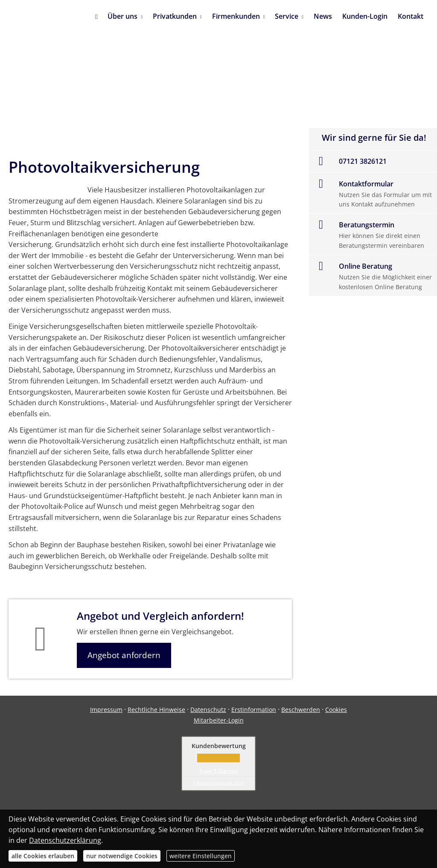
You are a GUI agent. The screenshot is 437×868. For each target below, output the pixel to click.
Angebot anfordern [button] (124, 655)
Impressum (106, 710)
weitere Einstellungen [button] (201, 856)
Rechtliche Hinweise (156, 710)
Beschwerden (301, 710)
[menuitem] (96, 17)
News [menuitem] (323, 16)
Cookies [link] (336, 710)
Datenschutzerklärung (65, 840)
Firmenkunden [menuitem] (236, 16)
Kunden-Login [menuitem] (365, 16)
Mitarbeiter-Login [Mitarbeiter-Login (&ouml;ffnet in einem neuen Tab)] (219, 720)
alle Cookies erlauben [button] (43, 856)
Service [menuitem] (287, 16)
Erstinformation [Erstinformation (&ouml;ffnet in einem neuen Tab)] (254, 710)
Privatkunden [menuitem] (175, 16)
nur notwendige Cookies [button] (122, 856)
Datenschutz (208, 710)
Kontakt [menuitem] (411, 16)
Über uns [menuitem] (122, 16)
